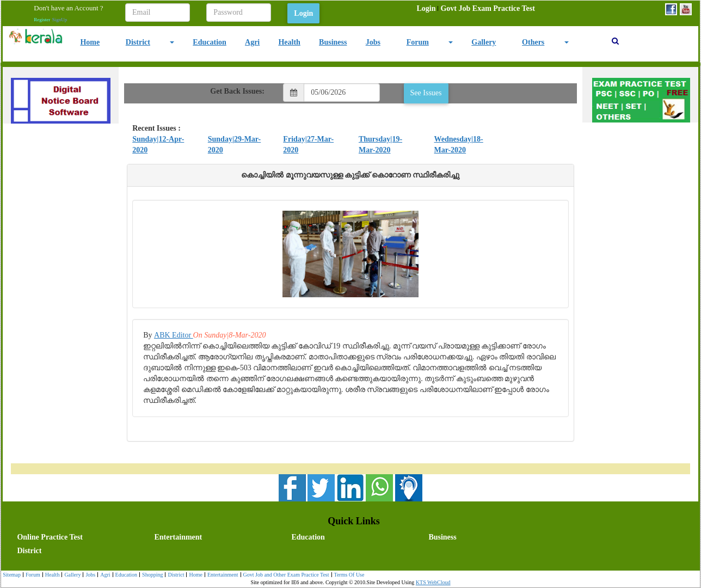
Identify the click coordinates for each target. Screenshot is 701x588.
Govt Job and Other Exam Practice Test (285, 575)
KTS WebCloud (433, 582)
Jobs (373, 42)
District (138, 42)
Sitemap (12, 575)
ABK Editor (174, 335)
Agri (252, 42)
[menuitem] (426, 9)
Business (333, 42)
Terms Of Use (348, 575)
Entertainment (178, 537)
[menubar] (475, 9)
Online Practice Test (50, 537)
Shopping (151, 575)
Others (533, 42)
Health (289, 42)
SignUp (60, 20)
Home (90, 42)
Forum (418, 42)
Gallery (484, 42)
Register (42, 20)
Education (209, 42)
